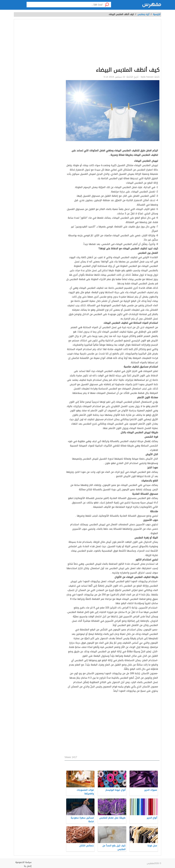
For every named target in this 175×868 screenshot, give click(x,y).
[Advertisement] (112, 44)
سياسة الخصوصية (23, 862)
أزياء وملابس (143, 14)
